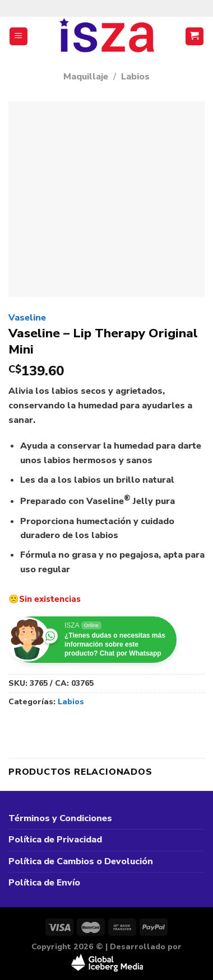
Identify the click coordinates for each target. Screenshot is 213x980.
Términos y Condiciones (60, 818)
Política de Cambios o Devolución (81, 861)
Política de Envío (44, 883)
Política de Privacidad (55, 840)
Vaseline (27, 318)
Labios (135, 77)
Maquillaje (86, 77)
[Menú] (19, 37)
